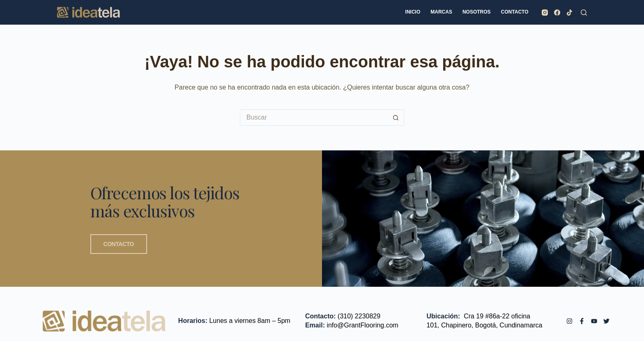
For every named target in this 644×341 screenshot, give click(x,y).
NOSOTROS (477, 12)
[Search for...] (314, 118)
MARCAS (441, 12)
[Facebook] (557, 13)
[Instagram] (545, 13)
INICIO (413, 12)
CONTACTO (515, 12)
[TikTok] (569, 13)
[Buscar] (584, 13)
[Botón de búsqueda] (396, 118)
